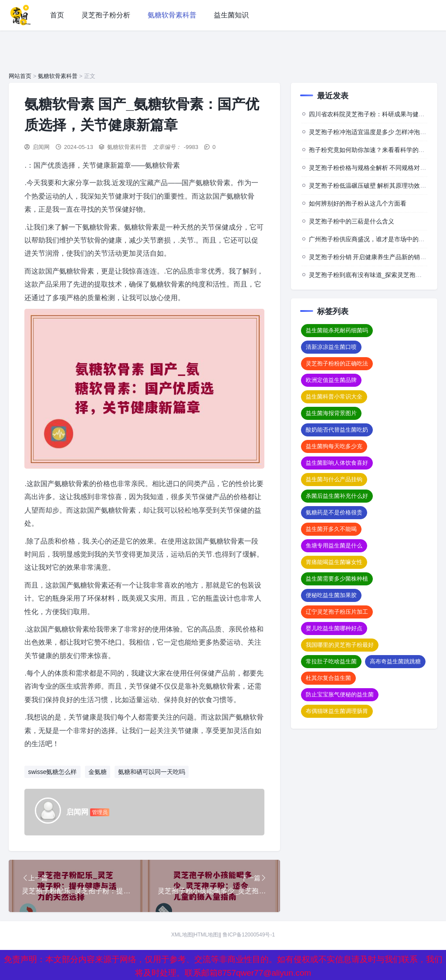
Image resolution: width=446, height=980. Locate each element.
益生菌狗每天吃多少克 (334, 446)
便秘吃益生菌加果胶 (331, 595)
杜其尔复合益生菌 (328, 678)
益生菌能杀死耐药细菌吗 (337, 330)
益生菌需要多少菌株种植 (337, 579)
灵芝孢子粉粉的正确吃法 (337, 363)
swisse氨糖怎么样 (52, 772)
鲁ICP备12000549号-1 (249, 935)
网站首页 (20, 76)
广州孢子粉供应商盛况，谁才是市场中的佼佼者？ (376, 239)
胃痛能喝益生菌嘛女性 (334, 562)
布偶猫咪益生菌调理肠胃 (337, 711)
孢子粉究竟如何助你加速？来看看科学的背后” (371, 150)
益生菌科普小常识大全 (334, 397)
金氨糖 (98, 772)
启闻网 (41, 147)
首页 (57, 15)
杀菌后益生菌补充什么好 (337, 496)
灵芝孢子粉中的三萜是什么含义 (351, 221)
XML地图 (182, 935)
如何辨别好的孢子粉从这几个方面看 (358, 203)
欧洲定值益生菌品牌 (331, 380)
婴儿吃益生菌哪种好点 (334, 628)
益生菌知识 (231, 15)
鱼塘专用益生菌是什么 (334, 546)
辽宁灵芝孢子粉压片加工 (337, 612)
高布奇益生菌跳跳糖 (395, 661)
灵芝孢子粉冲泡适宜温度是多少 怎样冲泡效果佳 (374, 132)
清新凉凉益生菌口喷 (331, 347)
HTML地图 (206, 935)
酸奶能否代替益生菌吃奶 (337, 430)
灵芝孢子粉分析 (106, 15)
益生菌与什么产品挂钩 (334, 479)
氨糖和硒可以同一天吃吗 (152, 772)
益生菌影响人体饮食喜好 (337, 463)
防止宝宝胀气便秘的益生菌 (340, 694)
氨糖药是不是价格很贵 (334, 512)
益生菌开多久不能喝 (331, 529)
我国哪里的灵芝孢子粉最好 (340, 645)
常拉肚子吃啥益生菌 (331, 661)
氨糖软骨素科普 (172, 15)
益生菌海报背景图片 (331, 413)
